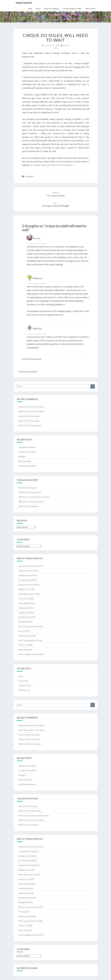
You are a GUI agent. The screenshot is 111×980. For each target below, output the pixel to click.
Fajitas (21, 650)
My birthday (23, 617)
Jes (34, 238)
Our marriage (24, 580)
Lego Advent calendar (27, 447)
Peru (20, 631)
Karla (35, 329)
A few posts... (33, 488)
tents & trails (90, 9)
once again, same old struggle (56, 205)
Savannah (29, 176)
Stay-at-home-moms (27, 626)
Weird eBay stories (26, 594)
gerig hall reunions (52, 9)
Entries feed (23, 681)
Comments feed (25, 685)
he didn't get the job (36, 502)
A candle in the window (35, 407)
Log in (21, 676)
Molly (35, 278)
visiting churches (35, 492)
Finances (22, 599)
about (38, 9)
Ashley (66, 45)
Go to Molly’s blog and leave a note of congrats (51, 165)
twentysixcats (24, 3)
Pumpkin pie (23, 575)
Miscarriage (23, 603)
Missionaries (23, 636)
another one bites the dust (38, 497)
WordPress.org (24, 690)
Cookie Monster (25, 571)
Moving (21, 622)
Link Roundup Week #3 (27, 466)
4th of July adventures (27, 640)
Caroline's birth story (27, 566)
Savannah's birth (25, 585)
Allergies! (22, 456)
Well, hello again (33, 416)
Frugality (22, 613)
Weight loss (23, 589)
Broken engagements (27, 654)
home (30, 9)
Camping (22, 608)
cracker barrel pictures (72, 9)
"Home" (22, 645)
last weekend (33, 506)
